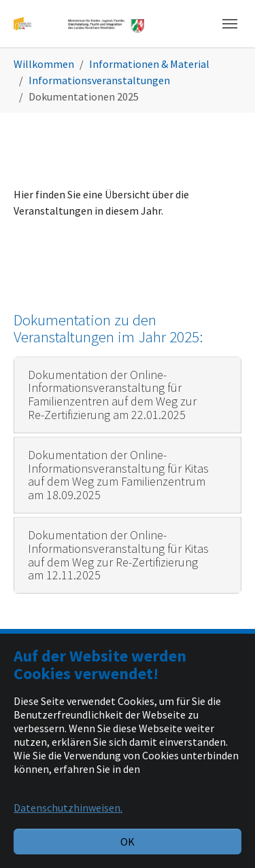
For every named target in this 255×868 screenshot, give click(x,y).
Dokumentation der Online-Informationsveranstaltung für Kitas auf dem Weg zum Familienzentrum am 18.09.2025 (118, 475)
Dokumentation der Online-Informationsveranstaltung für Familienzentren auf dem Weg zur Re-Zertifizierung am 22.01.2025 (112, 395)
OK (128, 842)
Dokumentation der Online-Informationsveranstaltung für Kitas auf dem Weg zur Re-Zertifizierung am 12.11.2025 (118, 555)
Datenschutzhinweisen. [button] (68, 808)
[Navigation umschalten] (230, 24)
